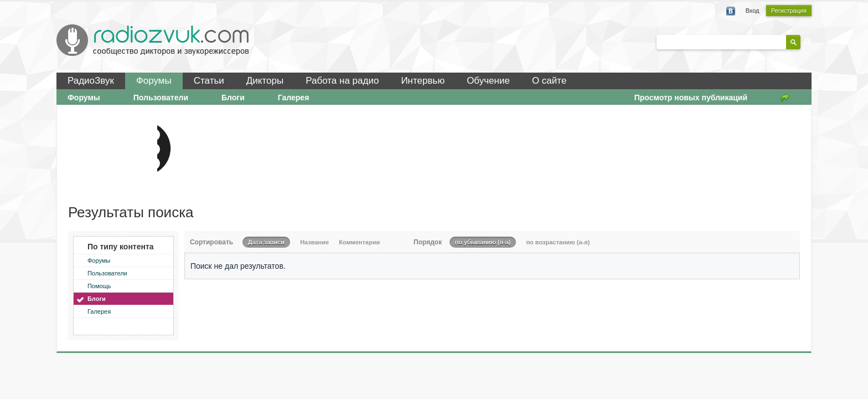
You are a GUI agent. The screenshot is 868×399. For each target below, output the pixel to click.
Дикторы (265, 81)
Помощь (99, 286)
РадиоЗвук (91, 81)
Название (314, 242)
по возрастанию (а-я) (558, 242)
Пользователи (161, 98)
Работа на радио (342, 81)
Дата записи (266, 242)
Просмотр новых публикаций (691, 98)
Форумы (154, 81)
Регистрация (789, 11)
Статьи (209, 81)
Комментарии (359, 242)
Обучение (488, 81)
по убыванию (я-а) (483, 242)
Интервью (423, 81)
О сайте (549, 81)
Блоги (233, 98)
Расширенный (807, 42)
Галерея (294, 98)
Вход (753, 11)
